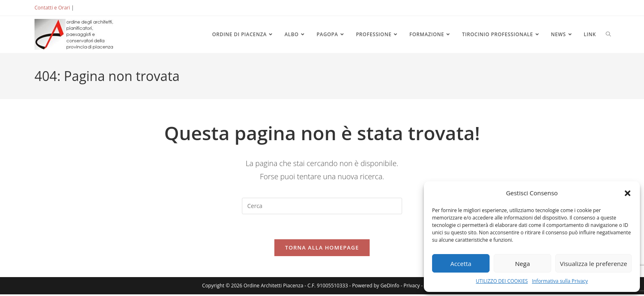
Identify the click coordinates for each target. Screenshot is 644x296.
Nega (522, 264)
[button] (628, 193)
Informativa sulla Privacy (560, 281)
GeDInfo (390, 286)
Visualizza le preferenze (593, 264)
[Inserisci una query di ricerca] (322, 206)
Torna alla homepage (322, 247)
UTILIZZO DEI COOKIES (502, 281)
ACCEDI (89, 8)
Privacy (412, 286)
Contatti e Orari (52, 8)
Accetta (461, 264)
